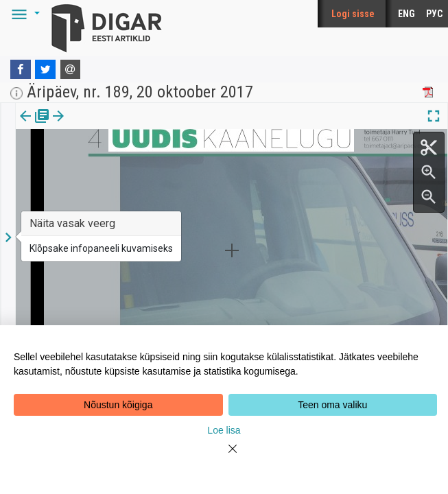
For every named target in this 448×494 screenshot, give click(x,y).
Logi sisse (353, 14)
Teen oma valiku (332, 405)
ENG (406, 14)
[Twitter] (45, 69)
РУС (434, 14)
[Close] (224, 457)
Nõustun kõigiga (118, 405)
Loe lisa (224, 430)
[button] (23, 14)
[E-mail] (71, 69)
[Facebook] (21, 69)
